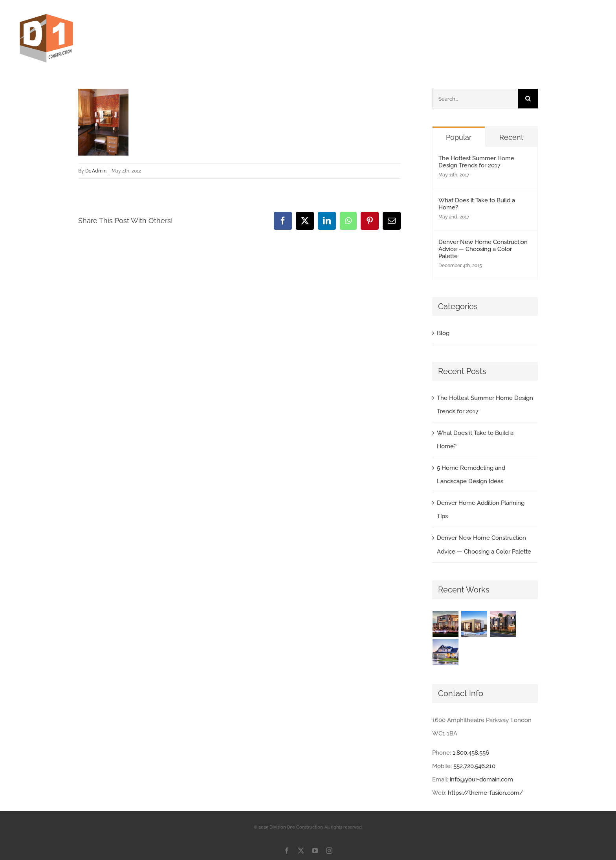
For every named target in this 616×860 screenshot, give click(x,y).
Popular (459, 137)
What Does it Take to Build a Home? (477, 204)
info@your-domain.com (481, 779)
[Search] (528, 99)
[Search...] (475, 99)
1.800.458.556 (471, 753)
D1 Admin (96, 171)
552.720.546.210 (474, 766)
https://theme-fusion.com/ (486, 793)
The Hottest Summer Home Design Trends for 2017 (476, 162)
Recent (511, 137)
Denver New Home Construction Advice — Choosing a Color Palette (483, 249)
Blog (443, 333)
